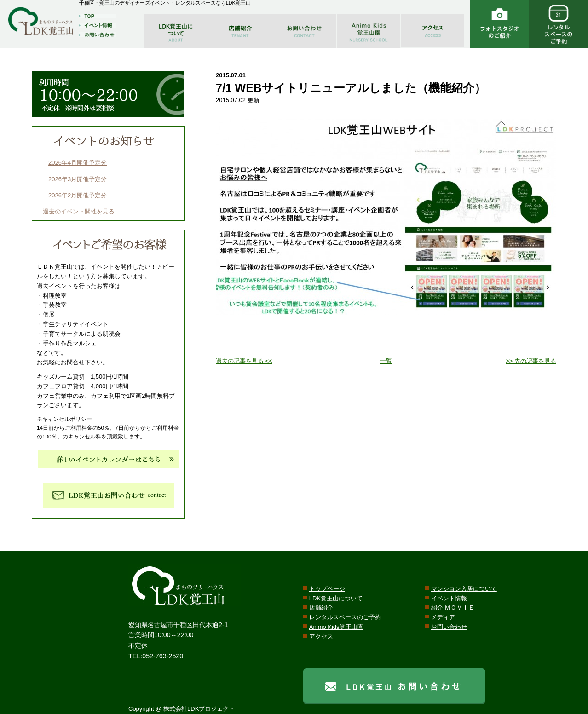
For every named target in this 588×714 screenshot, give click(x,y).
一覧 (386, 361)
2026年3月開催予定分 (78, 179)
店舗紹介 (321, 607)
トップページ (327, 589)
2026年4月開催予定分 (78, 163)
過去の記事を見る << (244, 361)
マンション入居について (464, 589)
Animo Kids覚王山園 (336, 627)
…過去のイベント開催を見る (76, 211)
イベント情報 (449, 598)
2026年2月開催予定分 (78, 195)
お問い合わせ (449, 627)
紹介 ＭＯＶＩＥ (453, 607)
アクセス (321, 636)
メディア (443, 617)
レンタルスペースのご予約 (345, 617)
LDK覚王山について (336, 598)
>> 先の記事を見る (531, 361)
